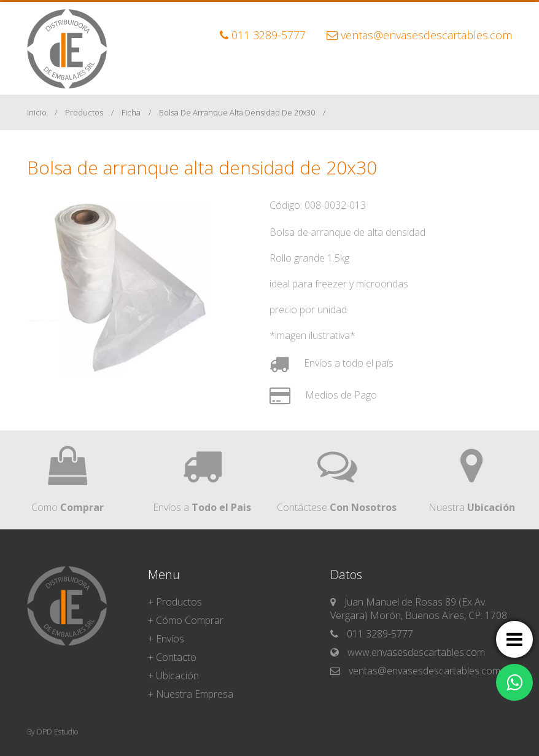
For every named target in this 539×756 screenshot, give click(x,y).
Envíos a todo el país (332, 363)
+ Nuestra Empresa (191, 694)
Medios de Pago (323, 395)
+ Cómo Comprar (186, 620)
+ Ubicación (173, 676)
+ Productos (175, 602)
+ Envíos (166, 639)
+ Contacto (172, 657)
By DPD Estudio (52, 732)
